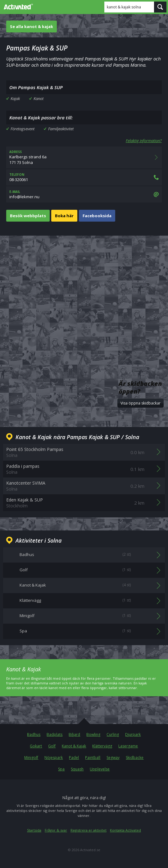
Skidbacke (135, 758)
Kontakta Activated (125, 830)
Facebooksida (97, 216)
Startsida (34, 830)
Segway (113, 758)
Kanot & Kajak (74, 746)
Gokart (36, 746)
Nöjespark (54, 758)
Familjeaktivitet (61, 129)
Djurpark (133, 734)
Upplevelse (100, 769)
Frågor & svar (56, 830)
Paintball (93, 758)
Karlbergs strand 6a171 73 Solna (84, 157)
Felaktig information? (144, 141)
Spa (61, 769)
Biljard (74, 734)
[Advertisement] (84, 292)
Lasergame (128, 746)
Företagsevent (23, 129)
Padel (74, 758)
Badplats (54, 734)
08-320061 (84, 177)
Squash (77, 769)
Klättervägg (102, 746)
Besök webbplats (28, 216)
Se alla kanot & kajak (32, 26)
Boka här (64, 216)
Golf (52, 746)
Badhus (34, 734)
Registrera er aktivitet (89, 830)
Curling (113, 734)
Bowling (93, 734)
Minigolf (31, 758)
